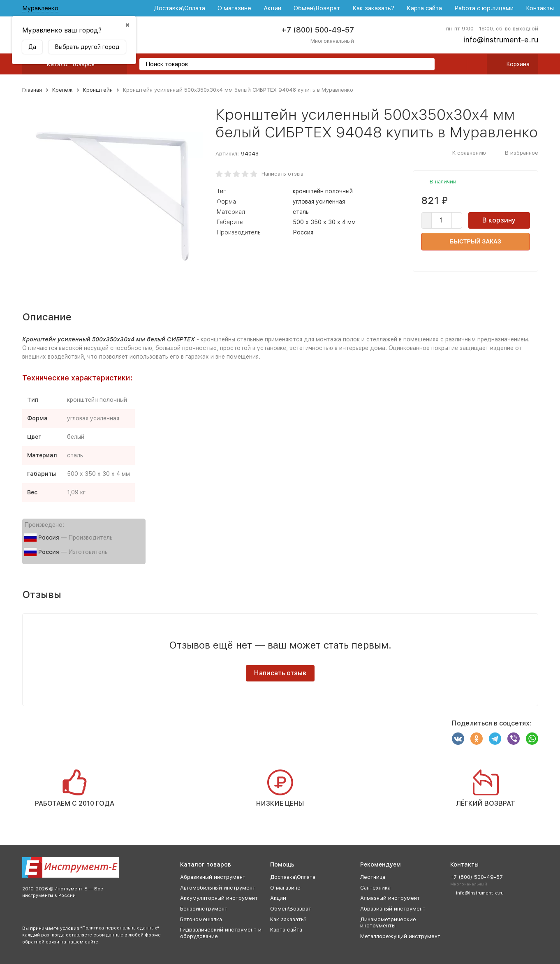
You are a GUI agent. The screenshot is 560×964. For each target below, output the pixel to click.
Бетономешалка (201, 919)
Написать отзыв (282, 174)
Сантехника (375, 888)
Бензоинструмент (204, 909)
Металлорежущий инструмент (400, 936)
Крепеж (62, 90)
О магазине (234, 8)
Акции (272, 8)
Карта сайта (424, 8)
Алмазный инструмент (390, 898)
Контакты (540, 8)
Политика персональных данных (120, 928)
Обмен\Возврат (317, 8)
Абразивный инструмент (213, 877)
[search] (425, 65)
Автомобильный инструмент (218, 888)
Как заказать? (373, 8)
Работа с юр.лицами (484, 8)
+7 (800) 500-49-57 (318, 30)
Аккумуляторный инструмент (219, 898)
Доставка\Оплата (179, 8)
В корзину (499, 220)
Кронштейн (98, 90)
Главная (32, 90)
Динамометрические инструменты (388, 923)
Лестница (373, 877)
